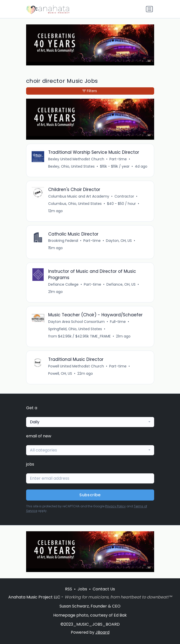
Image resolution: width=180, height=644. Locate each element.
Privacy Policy (115, 506)
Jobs (82, 589)
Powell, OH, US (60, 373)
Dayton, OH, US (119, 241)
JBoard (102, 632)
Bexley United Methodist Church (76, 159)
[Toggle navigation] (149, 9)
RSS (69, 589)
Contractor (124, 196)
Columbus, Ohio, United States (75, 204)
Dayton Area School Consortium (76, 322)
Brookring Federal (63, 241)
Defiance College (63, 284)
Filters (90, 91)
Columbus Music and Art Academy (79, 196)
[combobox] (90, 422)
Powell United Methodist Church (76, 366)
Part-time (118, 159)
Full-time (118, 322)
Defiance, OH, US (121, 284)
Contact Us (104, 589)
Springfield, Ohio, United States (75, 329)
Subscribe (90, 495)
